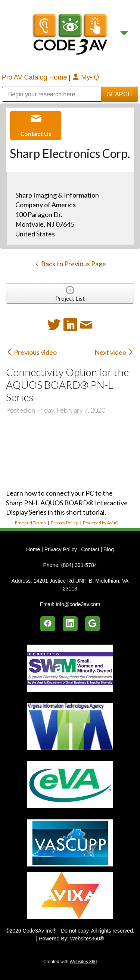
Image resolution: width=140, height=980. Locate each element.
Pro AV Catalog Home (35, 77)
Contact (90, 549)
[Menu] (124, 33)
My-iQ (86, 77)
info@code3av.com (78, 604)
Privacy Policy (64, 523)
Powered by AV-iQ (101, 523)
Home (34, 549)
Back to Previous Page (70, 264)
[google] (93, 624)
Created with (70, 962)
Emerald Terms (30, 523)
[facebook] (48, 624)
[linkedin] (70, 624)
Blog (109, 549)
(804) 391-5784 (79, 565)
